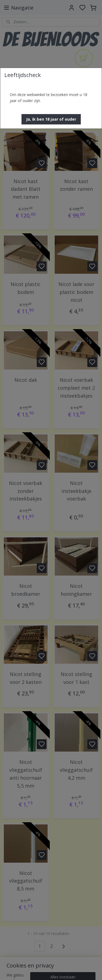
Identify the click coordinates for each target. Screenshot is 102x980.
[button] (51, 119)
